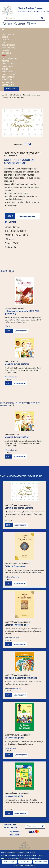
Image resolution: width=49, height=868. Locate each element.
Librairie (5, 95)
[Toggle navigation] (4, 30)
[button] (5, 123)
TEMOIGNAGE (8, 80)
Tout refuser (25, 862)
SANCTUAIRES (8, 72)
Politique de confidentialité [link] (25, 865)
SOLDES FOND (8, 77)
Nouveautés (12, 89)
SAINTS (5, 69)
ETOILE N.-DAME (9, 48)
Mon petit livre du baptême (17, 364)
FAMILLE (6, 50)
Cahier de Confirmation (15, 566)
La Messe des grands (14, 738)
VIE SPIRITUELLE (9, 82)
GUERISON (6, 53)
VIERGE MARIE (8, 85)
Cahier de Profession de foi (17, 625)
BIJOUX (5, 37)
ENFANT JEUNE (8, 45)
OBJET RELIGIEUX (9, 58)
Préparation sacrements (32, 95)
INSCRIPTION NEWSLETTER (10, 826)
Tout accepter (9, 862)
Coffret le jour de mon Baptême (13, 97)
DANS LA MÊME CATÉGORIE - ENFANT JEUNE (21, 476)
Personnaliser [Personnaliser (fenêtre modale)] (41, 862)
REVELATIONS (8, 64)
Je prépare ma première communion (21, 678)
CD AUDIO (6, 40)
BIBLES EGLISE (8, 34)
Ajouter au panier (27, 216)
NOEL (4, 56)
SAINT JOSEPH (8, 66)
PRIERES (6, 61)
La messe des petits (14, 796)
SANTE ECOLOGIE (9, 74)
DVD (4, 42)
